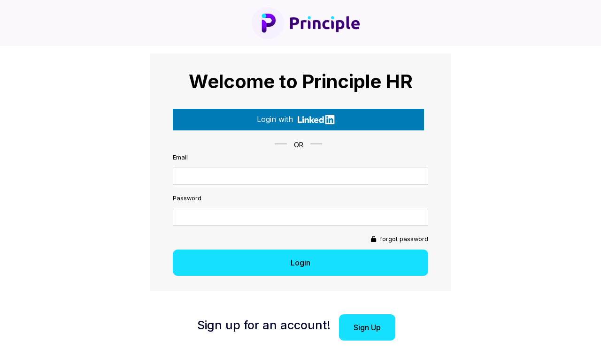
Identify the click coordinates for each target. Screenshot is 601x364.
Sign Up (367, 327)
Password (187, 198)
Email (180, 157)
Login (300, 263)
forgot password (403, 239)
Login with (296, 119)
